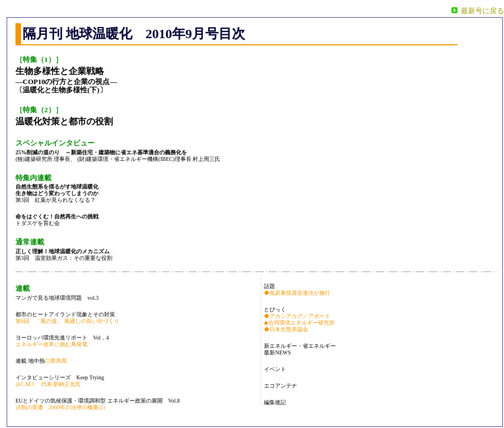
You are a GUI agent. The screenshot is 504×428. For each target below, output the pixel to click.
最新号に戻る (482, 11)
